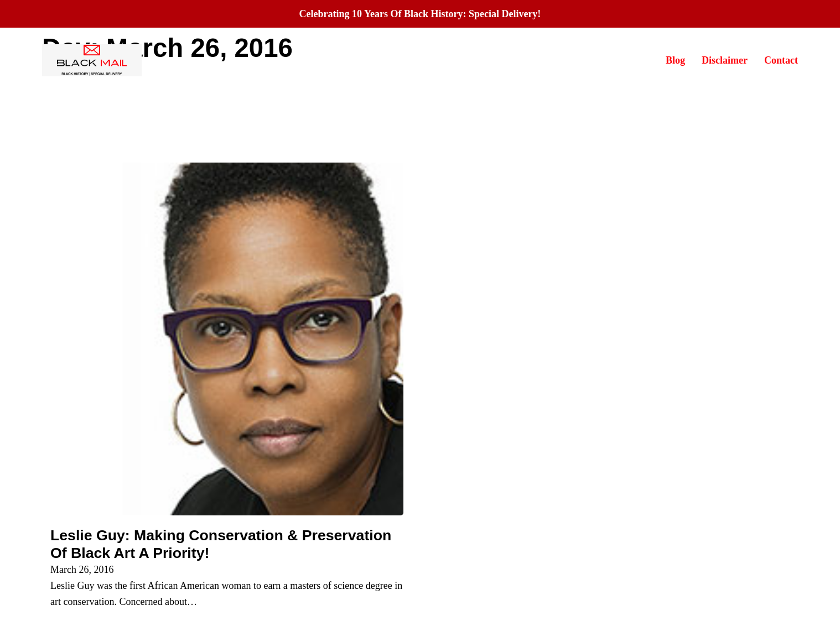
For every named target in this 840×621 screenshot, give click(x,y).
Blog (675, 60)
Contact (781, 60)
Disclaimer (725, 60)
